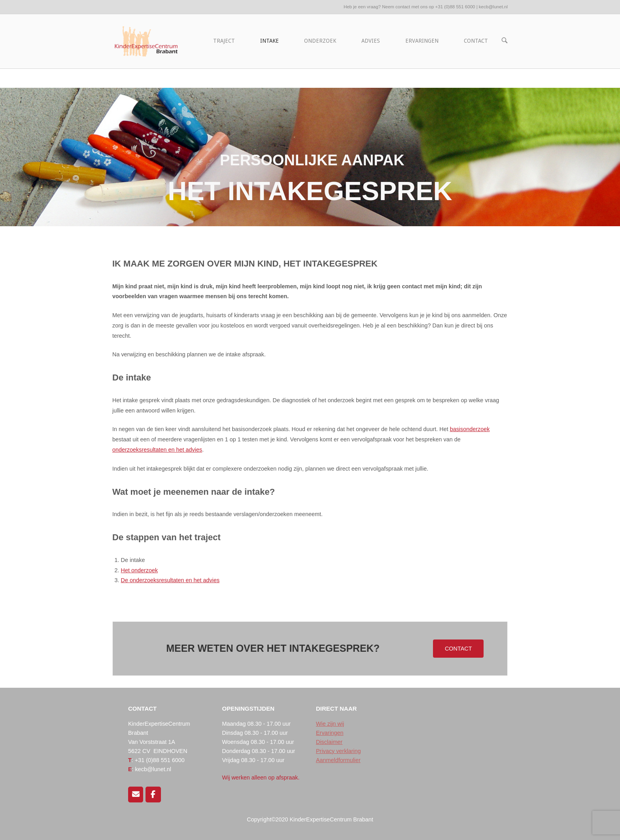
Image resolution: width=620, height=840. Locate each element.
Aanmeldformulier (338, 760)
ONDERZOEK (320, 41)
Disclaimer (329, 742)
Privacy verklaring (338, 751)
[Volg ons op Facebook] (153, 795)
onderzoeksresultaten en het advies (157, 450)
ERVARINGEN (422, 41)
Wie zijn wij (330, 724)
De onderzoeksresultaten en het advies (170, 580)
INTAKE (269, 41)
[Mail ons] (136, 795)
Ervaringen (330, 733)
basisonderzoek (470, 429)
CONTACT (476, 41)
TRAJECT (224, 41)
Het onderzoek (140, 570)
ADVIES (371, 41)
